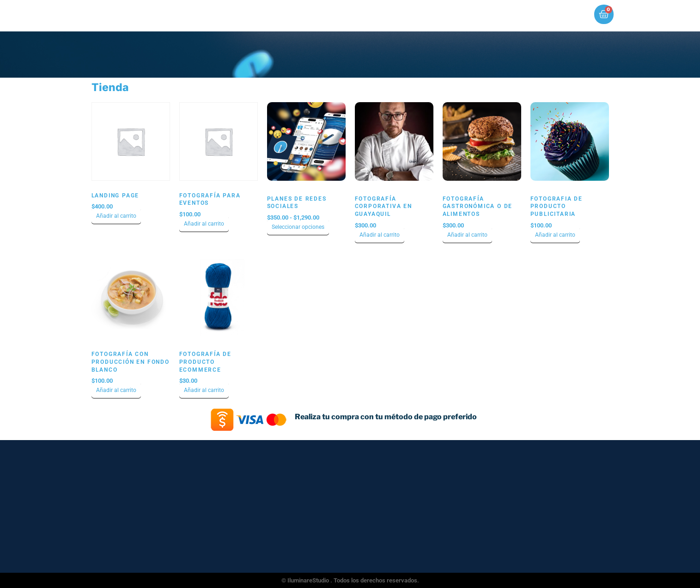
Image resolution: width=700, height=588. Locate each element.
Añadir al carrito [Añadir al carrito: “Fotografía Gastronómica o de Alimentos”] (467, 235)
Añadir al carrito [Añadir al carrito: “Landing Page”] (116, 216)
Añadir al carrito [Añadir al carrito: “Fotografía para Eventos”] (204, 224)
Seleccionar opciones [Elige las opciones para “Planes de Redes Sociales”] (298, 227)
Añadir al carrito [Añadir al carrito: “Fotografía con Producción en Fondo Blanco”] (116, 390)
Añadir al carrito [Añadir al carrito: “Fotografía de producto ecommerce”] (204, 390)
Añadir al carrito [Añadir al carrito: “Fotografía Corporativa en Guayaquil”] (380, 235)
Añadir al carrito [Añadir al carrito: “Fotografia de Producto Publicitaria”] (555, 235)
